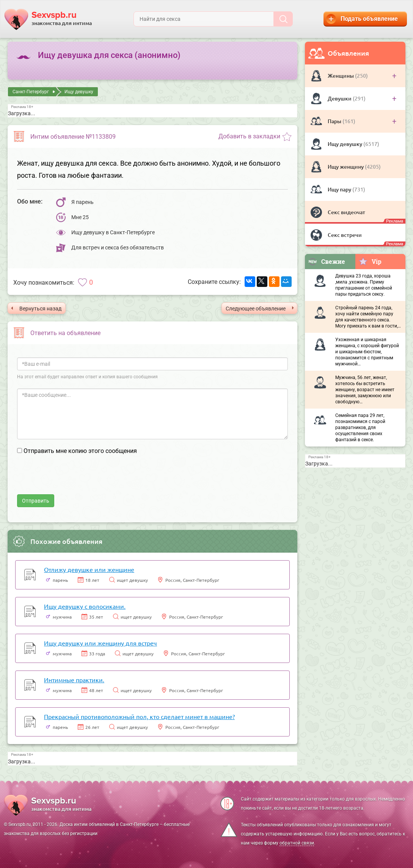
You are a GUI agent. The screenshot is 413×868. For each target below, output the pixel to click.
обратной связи (297, 843)
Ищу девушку (345, 144)
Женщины (341, 76)
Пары (335, 121)
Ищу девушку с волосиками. (85, 606)
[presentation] (75, 479)
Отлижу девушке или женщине (89, 569)
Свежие (327, 261)
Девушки (340, 98)
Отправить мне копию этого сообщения (80, 451)
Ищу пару (340, 189)
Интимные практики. (74, 680)
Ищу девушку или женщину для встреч (101, 643)
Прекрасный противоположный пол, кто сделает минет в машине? (139, 716)
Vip (370, 261)
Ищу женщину (346, 167)
